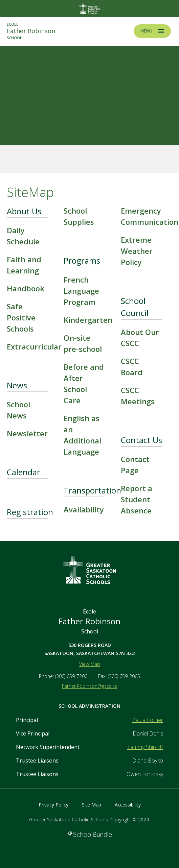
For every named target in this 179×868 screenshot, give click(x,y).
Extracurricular (34, 346)
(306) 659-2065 (124, 676)
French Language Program (81, 291)
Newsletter (27, 433)
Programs (82, 260)
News (17, 385)
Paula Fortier (148, 720)
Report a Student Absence (137, 499)
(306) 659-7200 (71, 676)
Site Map (92, 805)
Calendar (24, 472)
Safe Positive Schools (21, 317)
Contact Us (141, 440)
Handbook (26, 288)
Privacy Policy (53, 805)
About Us (24, 211)
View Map (90, 664)
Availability (84, 509)
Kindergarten (88, 320)
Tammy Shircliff (145, 747)
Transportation (92, 490)
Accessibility (128, 805)
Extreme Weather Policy (137, 251)
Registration (30, 512)
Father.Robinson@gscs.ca (90, 686)
